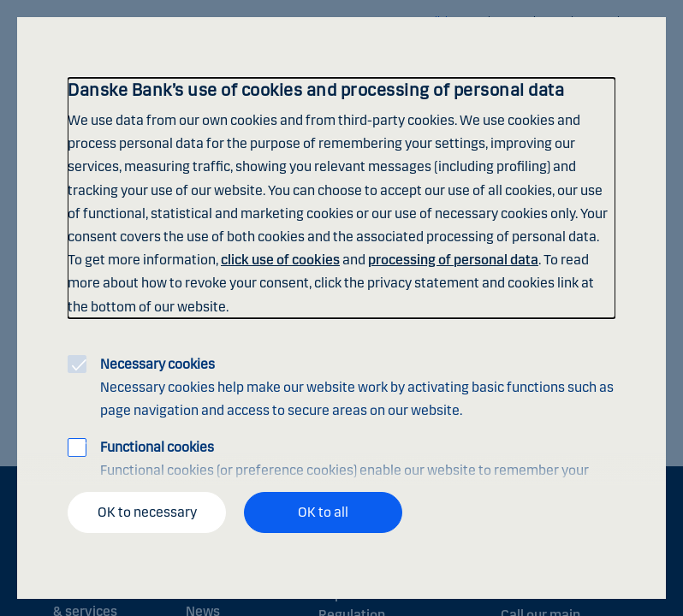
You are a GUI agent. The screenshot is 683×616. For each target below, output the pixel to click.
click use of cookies (280, 260)
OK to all (323, 512)
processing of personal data (453, 260)
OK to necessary (147, 512)
